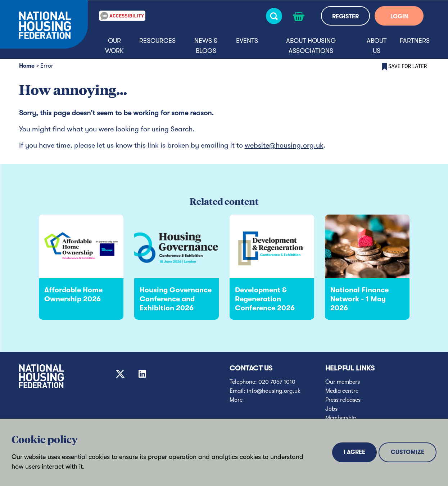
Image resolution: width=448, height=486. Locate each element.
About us (377, 46)
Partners (415, 41)
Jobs (331, 409)
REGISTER (345, 17)
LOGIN (399, 17)
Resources (157, 41)
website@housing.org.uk (284, 145)
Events (247, 41)
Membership (341, 418)
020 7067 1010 (277, 382)
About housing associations (311, 46)
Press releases (343, 400)
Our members (343, 382)
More (236, 400)
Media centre (342, 391)
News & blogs (206, 46)
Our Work (114, 46)
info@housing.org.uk (274, 391)
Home (27, 66)
